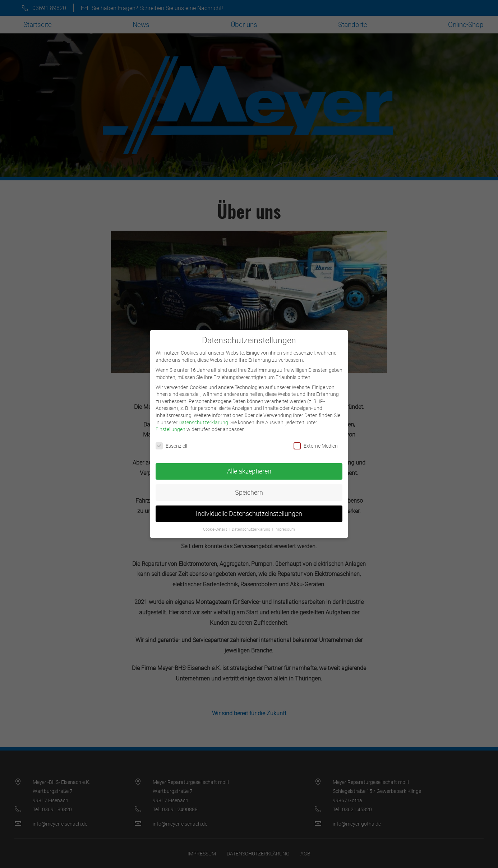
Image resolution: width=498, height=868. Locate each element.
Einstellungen (170, 422)
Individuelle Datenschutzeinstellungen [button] (249, 506)
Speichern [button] (249, 485)
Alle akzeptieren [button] (249, 464)
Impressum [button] (285, 522)
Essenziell (171, 438)
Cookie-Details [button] (216, 522)
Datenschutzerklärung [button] (252, 522)
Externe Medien (316, 438)
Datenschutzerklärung (203, 415)
